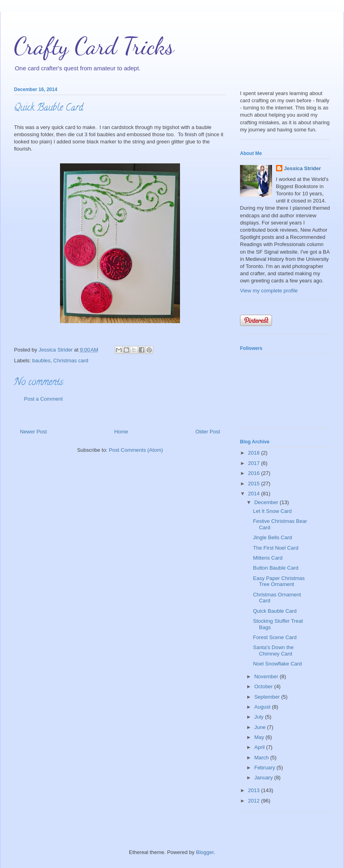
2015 (255, 484)
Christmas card (71, 361)
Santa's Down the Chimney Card (273, 651)
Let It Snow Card (272, 511)
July (260, 717)
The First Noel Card (275, 548)
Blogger (205, 852)
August (263, 707)
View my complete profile (269, 291)
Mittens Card (268, 558)
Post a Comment (43, 399)
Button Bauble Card (275, 568)
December (267, 502)
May (260, 737)
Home (121, 432)
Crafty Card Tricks (94, 46)
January (264, 778)
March (262, 758)
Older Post (208, 432)
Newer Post (33, 432)
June (261, 727)
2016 (255, 473)
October (264, 686)
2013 (255, 790)
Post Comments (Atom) (136, 450)
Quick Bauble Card (275, 611)
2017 (255, 463)
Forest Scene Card (275, 637)
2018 (255, 453)
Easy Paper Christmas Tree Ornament (279, 581)
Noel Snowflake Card (277, 664)
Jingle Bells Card (272, 537)
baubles (42, 361)
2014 (255, 494)
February (266, 768)
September (268, 697)
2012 (255, 801)
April (260, 747)
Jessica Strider (303, 168)
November (267, 676)
